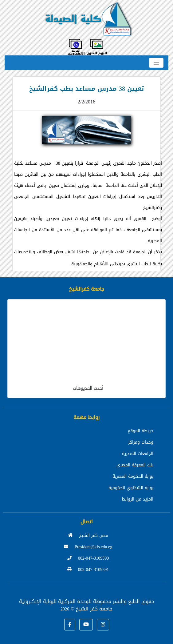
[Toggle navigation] (156, 63)
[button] (70, 625)
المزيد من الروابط (138, 499)
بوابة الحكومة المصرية (133, 476)
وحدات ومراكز (141, 442)
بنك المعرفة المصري (135, 465)
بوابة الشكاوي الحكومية (131, 488)
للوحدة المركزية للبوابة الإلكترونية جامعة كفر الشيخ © (66, 605)
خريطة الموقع (140, 431)
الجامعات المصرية (138, 454)
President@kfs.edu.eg (88, 547)
